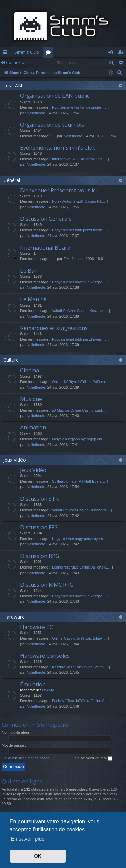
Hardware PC (37, 627)
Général (12, 180)
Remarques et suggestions (54, 328)
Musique (31, 399)
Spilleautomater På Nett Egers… (79, 481)
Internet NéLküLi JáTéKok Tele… (79, 159)
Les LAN (13, 86)
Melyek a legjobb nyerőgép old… (79, 439)
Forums (50, 53)
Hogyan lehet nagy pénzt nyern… (79, 539)
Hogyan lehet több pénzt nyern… (79, 230)
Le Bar (28, 271)
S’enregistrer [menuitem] (122, 53)
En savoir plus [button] (28, 839)
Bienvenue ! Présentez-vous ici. (59, 190)
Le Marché (33, 299)
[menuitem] (120, 73)
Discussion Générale (46, 219)
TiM (67, 259)
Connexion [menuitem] (112, 53)
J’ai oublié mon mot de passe (26, 758)
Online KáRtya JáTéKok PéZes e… (81, 382)
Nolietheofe (36, 113)
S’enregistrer (54, 724)
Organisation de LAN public (55, 96)
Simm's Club (27, 52)
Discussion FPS (39, 527)
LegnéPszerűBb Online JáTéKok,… (81, 567)
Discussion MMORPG (47, 585)
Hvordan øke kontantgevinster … (79, 107)
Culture (11, 360)
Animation (33, 427)
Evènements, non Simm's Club (58, 148)
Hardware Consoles (45, 656)
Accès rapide (7, 53)
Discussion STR (39, 499)
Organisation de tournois (52, 125)
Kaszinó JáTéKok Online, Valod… (80, 667)
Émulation (33, 684)
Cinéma (30, 370)
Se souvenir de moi (93, 758)
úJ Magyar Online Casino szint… (79, 410)
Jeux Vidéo (15, 460)
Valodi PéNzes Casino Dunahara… (81, 510)
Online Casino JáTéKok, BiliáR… (79, 638)
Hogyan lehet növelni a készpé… (79, 282)
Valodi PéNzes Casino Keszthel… (80, 311)
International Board (45, 248)
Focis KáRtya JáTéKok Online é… (80, 701)
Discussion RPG (40, 556)
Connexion (16, 62)
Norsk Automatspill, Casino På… (79, 201)
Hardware (14, 617)
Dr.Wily (48, 690)
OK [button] (38, 856)
